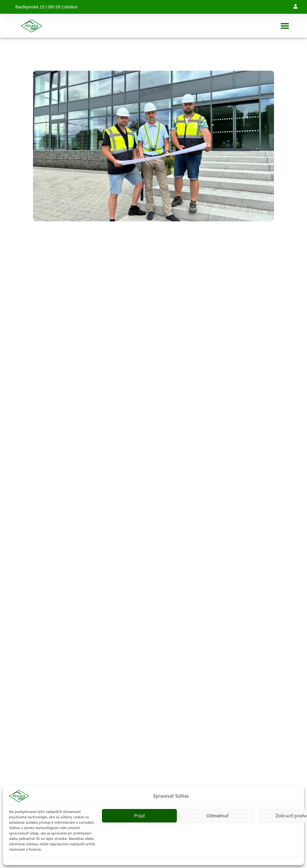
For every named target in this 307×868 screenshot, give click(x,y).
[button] (285, 26)
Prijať (140, 816)
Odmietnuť (217, 816)
